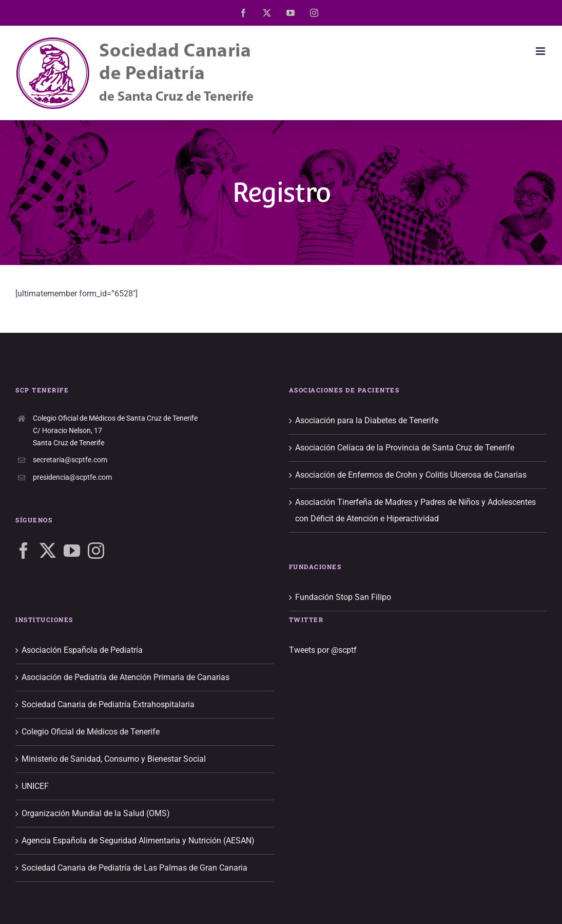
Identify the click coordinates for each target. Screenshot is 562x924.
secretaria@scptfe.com (70, 460)
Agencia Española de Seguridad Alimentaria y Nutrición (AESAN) (138, 841)
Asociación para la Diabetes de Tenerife (367, 420)
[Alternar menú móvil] (541, 51)
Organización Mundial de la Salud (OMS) (96, 813)
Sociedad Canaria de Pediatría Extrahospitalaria (108, 704)
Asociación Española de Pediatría (82, 650)
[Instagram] (96, 551)
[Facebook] (24, 551)
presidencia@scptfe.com (72, 477)
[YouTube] (72, 551)
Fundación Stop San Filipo (343, 597)
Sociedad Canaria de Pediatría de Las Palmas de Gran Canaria (134, 868)
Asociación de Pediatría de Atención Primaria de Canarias (125, 677)
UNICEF (35, 786)
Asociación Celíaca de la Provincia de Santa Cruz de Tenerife (405, 448)
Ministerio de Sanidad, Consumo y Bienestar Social (114, 759)
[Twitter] (48, 551)
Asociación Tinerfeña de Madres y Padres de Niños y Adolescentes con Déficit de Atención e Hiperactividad (415, 510)
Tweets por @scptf (323, 650)
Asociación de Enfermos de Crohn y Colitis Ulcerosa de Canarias (411, 475)
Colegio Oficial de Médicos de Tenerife (91, 732)
